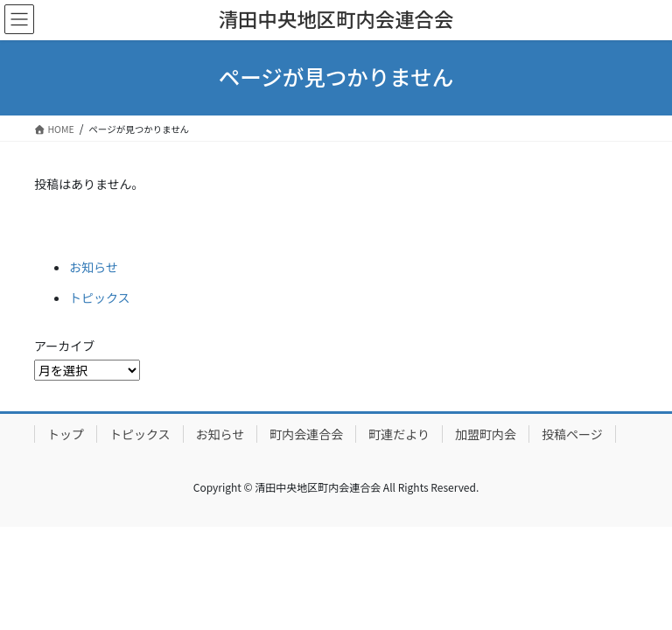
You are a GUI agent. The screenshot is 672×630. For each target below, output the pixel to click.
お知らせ (94, 267)
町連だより (399, 434)
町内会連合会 (306, 434)
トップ (66, 434)
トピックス (100, 297)
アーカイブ (64, 346)
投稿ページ (572, 434)
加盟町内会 (486, 434)
